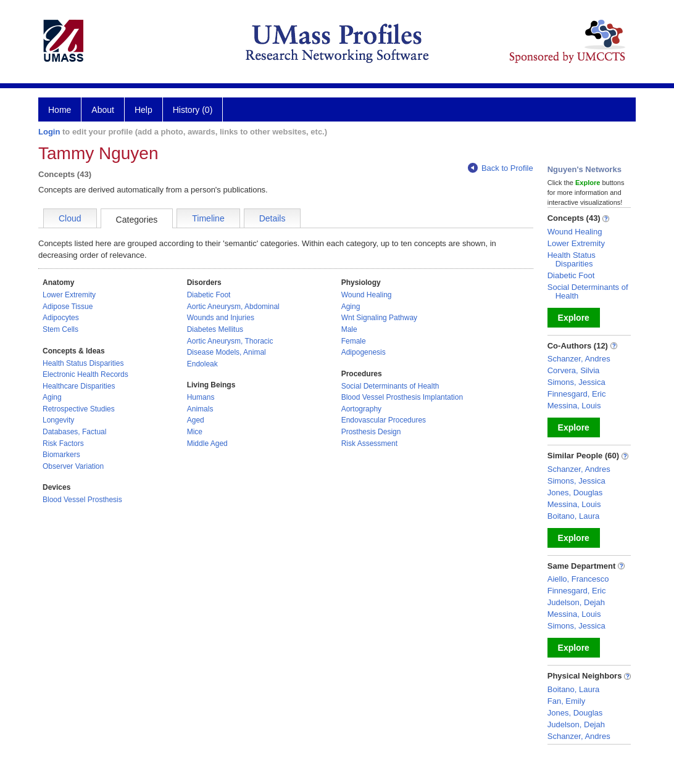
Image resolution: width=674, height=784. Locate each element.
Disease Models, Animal (227, 352)
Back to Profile (501, 168)
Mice (195, 432)
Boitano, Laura (574, 516)
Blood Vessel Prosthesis (82, 500)
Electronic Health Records (85, 374)
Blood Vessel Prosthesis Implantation (402, 397)
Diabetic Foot (209, 295)
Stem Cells (60, 329)
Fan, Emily (566, 701)
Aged (196, 420)
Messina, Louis (574, 406)
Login (49, 132)
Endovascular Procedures (384, 420)
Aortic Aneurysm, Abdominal (233, 307)
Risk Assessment (369, 444)
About (103, 110)
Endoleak (202, 364)
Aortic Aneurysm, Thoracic (230, 341)
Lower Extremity (69, 295)
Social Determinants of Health (390, 386)
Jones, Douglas (575, 493)
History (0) (193, 110)
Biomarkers (61, 455)
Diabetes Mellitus (215, 329)
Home (60, 110)
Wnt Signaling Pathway (379, 318)
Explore (574, 318)
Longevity (58, 420)
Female (354, 341)
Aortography (361, 409)
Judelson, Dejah (576, 602)
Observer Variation (73, 466)
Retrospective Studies (79, 409)
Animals (200, 409)
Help (144, 110)
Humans (201, 397)
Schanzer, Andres (579, 359)
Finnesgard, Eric (577, 394)
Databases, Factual (74, 432)
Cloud (70, 218)
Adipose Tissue (68, 307)
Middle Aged (207, 444)
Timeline (208, 218)
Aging (52, 397)
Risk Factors (63, 444)
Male (349, 329)
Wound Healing (367, 295)
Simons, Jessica (576, 382)
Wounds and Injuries (221, 318)
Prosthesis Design (371, 432)
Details (273, 218)
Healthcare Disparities (79, 386)
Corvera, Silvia (574, 370)
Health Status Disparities (83, 363)
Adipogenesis (364, 352)
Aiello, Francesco (578, 579)
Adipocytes (61, 318)
